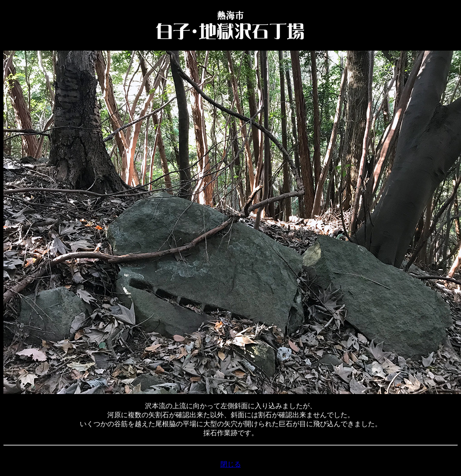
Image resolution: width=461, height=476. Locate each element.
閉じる (231, 464)
